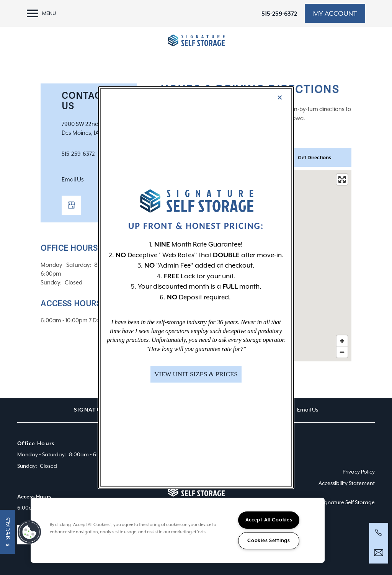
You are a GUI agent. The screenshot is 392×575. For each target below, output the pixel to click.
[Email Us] (379, 553)
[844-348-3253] (379, 533)
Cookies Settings (269, 541)
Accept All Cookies (269, 520)
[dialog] (196, 287)
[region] (178, 530)
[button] (196, 375)
